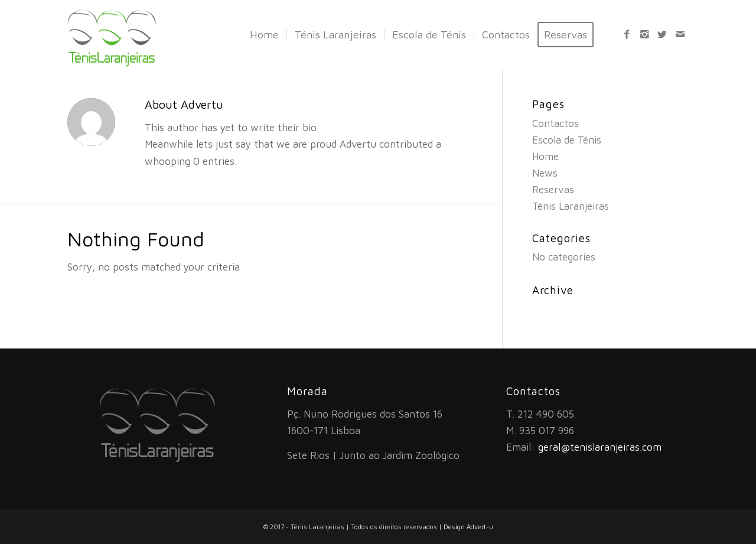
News (545, 173)
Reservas (553, 190)
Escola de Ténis (567, 140)
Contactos (555, 123)
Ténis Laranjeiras (571, 206)
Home (545, 157)
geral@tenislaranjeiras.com (600, 447)
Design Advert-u (468, 527)
